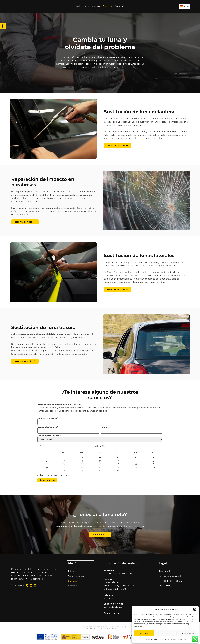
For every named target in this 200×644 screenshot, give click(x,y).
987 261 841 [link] (109, 599)
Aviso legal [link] (182, 639)
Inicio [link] (78, 6)
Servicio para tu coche (49, 436)
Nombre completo (48, 418)
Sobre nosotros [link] (92, 6)
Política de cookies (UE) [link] (171, 581)
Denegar (165, 633)
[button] (195, 609)
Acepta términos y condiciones (54, 475)
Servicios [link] (107, 6)
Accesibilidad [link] (166, 586)
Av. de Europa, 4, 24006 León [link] (118, 574)
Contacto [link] (120, 6)
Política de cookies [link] (152, 639)
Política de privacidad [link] (168, 639)
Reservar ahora (47, 480)
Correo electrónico (48, 427)
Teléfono (106, 427)
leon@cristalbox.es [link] (113, 608)
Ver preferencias (186, 633)
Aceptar (144, 633)
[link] (3, 26)
